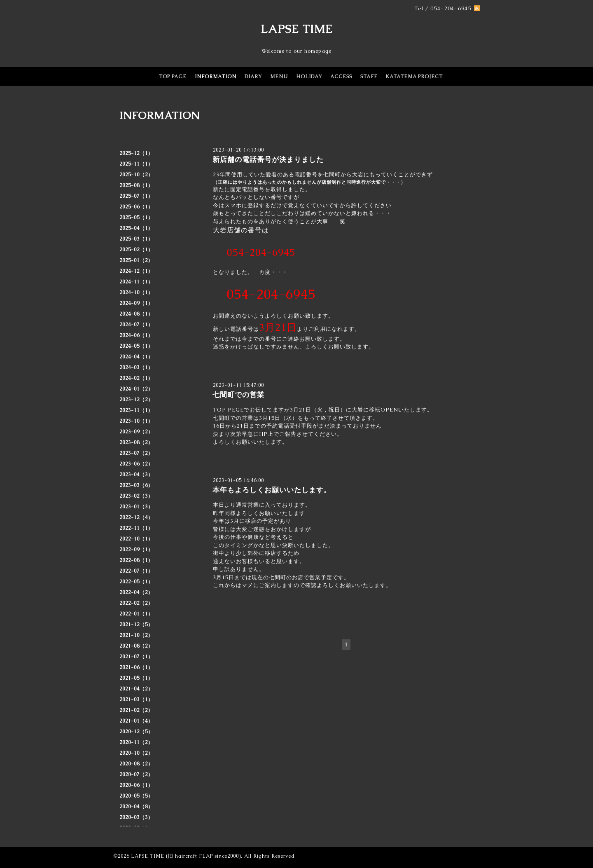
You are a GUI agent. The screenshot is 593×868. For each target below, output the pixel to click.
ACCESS (341, 77)
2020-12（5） (136, 732)
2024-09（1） (136, 303)
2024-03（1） (136, 367)
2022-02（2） (136, 603)
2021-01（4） (136, 721)
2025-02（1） (136, 250)
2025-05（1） (136, 218)
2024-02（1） (136, 378)
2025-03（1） (136, 239)
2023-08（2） (136, 442)
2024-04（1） (136, 357)
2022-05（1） (136, 582)
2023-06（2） (136, 464)
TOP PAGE (173, 77)
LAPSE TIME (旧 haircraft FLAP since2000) (186, 856)
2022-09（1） (136, 550)
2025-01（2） (136, 260)
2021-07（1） (136, 657)
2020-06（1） (136, 785)
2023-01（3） (136, 507)
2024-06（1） (136, 335)
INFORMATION (216, 77)
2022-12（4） (136, 517)
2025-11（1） (136, 164)
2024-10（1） (136, 292)
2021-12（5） (136, 625)
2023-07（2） (136, 453)
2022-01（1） (136, 614)
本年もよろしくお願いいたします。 (272, 490)
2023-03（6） (136, 485)
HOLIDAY (309, 77)
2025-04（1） (136, 228)
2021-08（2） (136, 646)
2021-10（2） (136, 635)
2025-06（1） (136, 207)
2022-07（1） (136, 571)
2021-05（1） (136, 678)
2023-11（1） (136, 410)
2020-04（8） (136, 807)
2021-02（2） (136, 710)
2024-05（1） (136, 346)
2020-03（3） (136, 817)
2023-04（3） (136, 475)
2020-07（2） (136, 774)
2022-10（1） (136, 539)
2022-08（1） (136, 560)
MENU (279, 77)
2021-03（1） (136, 700)
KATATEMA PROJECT (414, 77)
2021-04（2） (136, 689)
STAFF (369, 77)
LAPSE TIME (297, 29)
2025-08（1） (136, 185)
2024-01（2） (136, 389)
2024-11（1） (136, 282)
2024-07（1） (136, 325)
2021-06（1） (136, 667)
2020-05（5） (136, 796)
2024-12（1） (136, 271)
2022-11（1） (136, 528)
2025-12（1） (136, 153)
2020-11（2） (136, 742)
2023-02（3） (136, 496)
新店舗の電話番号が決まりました (268, 159)
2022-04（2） (136, 592)
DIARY (253, 77)
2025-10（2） (136, 175)
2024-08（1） (136, 314)
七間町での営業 (238, 395)
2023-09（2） (136, 432)
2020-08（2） (136, 764)
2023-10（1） (136, 421)
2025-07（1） (136, 196)
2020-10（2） (136, 753)
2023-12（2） (136, 400)
